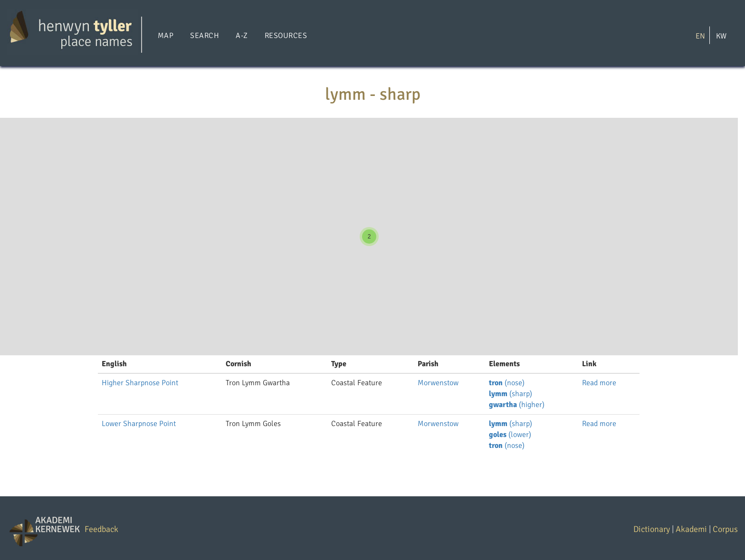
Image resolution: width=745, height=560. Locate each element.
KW (721, 36)
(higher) (517, 405)
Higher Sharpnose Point (140, 383)
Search (205, 36)
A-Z (242, 36)
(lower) (510, 435)
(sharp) (511, 394)
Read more (599, 383)
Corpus (725, 529)
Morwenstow (438, 383)
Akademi (691, 529)
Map (166, 36)
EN (700, 36)
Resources (286, 36)
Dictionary (652, 529)
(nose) (507, 383)
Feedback (101, 529)
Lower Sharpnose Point (139, 424)
